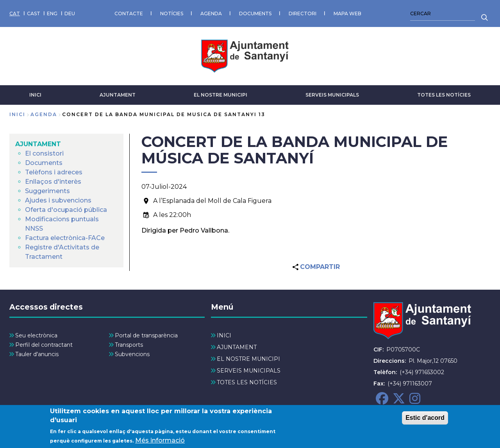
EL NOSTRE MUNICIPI (221, 95)
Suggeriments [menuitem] (47, 191)
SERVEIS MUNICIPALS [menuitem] (249, 371)
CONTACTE (129, 13)
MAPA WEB (347, 13)
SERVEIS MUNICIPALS (332, 95)
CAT (15, 13)
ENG (52, 13)
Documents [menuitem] (44, 163)
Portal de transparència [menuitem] (146, 335)
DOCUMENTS (255, 13)
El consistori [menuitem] (44, 153)
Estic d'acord (425, 422)
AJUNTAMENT (118, 95)
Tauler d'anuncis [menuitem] (37, 354)
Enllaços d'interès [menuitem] (53, 182)
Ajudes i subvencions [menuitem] (58, 200)
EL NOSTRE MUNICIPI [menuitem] (248, 359)
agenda (44, 114)
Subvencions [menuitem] (132, 354)
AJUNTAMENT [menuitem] (38, 144)
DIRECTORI (303, 13)
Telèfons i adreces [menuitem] (54, 172)
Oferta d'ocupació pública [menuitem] (66, 210)
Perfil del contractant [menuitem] (44, 345)
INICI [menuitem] (224, 335)
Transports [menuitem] (129, 345)
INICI (35, 95)
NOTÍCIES (172, 13)
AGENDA (211, 13)
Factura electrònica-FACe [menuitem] (65, 238)
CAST (34, 13)
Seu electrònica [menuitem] (36, 335)
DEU (70, 13)
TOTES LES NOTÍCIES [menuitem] (247, 382)
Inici (17, 114)
